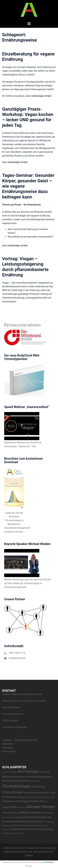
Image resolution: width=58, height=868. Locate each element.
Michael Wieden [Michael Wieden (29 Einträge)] (41, 807)
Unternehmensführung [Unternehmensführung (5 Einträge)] (36, 829)
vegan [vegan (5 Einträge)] (51, 829)
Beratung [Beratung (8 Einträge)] (7, 777)
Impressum (8, 748)
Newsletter (8, 744)
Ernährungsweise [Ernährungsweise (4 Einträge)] (22, 797)
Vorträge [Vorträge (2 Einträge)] (11, 833)
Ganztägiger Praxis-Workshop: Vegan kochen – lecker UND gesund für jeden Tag (28, 117)
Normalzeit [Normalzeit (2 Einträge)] (6, 818)
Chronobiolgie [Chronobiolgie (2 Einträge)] (35, 781)
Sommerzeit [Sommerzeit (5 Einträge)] (17, 825)
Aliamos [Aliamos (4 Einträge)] (14, 772)
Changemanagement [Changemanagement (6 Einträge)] (19, 781)
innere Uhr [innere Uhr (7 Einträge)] (38, 801)
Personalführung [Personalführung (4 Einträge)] (17, 817)
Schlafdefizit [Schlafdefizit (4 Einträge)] (39, 822)
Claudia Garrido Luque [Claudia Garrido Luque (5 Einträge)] (45, 793)
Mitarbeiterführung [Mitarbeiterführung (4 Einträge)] (11, 813)
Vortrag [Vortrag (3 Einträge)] (5, 833)
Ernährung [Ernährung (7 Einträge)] (8, 797)
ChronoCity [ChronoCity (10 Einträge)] (38, 787)
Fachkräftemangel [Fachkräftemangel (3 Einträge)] (38, 797)
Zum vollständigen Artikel (39, 96)
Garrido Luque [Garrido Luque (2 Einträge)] (50, 797)
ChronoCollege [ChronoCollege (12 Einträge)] (12, 792)
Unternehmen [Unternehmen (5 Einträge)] (17, 829)
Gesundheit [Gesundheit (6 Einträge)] (8, 801)
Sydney (29, 855)
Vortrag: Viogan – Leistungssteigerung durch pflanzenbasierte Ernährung (25, 267)
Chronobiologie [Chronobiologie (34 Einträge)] (16, 786)
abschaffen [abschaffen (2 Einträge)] (6, 772)
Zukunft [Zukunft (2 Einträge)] (21, 833)
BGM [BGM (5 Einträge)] (5, 781)
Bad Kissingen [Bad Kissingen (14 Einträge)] (28, 772)
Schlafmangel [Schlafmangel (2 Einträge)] (50, 822)
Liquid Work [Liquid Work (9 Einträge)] (9, 807)
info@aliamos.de (17, 658)
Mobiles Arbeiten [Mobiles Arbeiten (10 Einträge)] (30, 812)
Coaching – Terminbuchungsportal (19, 740)
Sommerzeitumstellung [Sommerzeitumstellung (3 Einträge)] (33, 826)
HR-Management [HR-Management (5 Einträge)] (23, 801)
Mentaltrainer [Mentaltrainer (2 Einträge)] (22, 808)
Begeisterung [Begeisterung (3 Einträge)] (44, 772)
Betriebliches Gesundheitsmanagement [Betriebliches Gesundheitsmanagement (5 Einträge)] (33, 777)
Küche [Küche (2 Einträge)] (46, 802)
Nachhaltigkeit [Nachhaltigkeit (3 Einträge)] (48, 813)
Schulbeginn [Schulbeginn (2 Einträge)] (6, 826)
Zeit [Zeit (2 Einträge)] (16, 833)
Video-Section (9, 751)
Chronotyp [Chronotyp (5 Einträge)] (28, 793)
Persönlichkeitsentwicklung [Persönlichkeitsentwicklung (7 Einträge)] (17, 821)
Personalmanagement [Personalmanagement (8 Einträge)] (39, 817)
